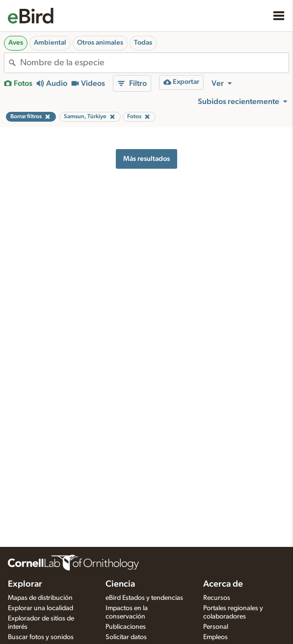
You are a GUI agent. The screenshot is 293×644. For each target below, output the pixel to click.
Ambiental (50, 43)
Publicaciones (126, 627)
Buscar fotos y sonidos (41, 637)
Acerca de (223, 584)
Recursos (217, 598)
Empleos (215, 637)
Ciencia (120, 584)
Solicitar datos (126, 637)
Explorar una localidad (40, 608)
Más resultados (146, 159)
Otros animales (100, 43)
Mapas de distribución (40, 598)
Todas (143, 43)
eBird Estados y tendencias (144, 598)
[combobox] (154, 63)
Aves (16, 43)
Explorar (25, 584)
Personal (216, 627)
